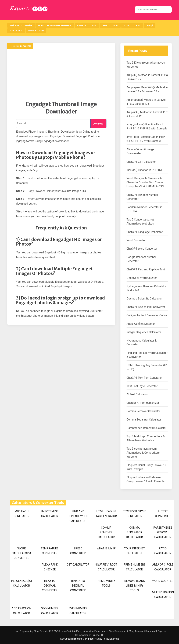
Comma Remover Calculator (143, 411)
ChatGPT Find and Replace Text (146, 269)
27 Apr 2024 (25, 46)
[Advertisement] (61, 76)
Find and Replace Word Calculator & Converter (147, 355)
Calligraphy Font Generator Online (147, 315)
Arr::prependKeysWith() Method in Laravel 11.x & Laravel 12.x (147, 89)
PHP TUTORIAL (110, 25)
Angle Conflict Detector (141, 324)
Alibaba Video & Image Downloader (140, 151)
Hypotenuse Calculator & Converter (142, 343)
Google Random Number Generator (141, 259)
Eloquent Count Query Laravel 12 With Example (146, 467)
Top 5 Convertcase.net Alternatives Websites (140, 222)
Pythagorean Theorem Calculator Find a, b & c (146, 288)
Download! (98, 123)
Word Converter (136, 240)
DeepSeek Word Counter (142, 278)
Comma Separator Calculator (144, 420)
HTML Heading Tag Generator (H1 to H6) (147, 367)
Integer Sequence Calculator (144, 332)
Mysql (150, 25)
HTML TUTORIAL (132, 25)
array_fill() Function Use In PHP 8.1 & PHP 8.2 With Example (146, 139)
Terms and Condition (82, 639)
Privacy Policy (102, 639)
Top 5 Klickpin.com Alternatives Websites (146, 65)
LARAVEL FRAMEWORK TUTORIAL (55, 25)
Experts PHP (98, 635)
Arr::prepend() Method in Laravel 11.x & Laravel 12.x (146, 102)
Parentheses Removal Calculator (146, 428)
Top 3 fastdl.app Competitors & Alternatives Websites (146, 438)
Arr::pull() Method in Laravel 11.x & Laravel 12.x (147, 77)
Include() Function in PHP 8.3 (144, 170)
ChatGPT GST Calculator (141, 162)
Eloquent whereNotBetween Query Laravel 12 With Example (146, 479)
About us (65, 639)
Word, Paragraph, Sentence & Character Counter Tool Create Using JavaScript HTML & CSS (145, 182)
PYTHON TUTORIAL (87, 25)
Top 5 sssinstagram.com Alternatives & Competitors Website (143, 453)
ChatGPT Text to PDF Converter (146, 307)
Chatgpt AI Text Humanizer (143, 403)
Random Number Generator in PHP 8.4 (144, 209)
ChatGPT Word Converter (142, 249)
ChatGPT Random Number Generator (142, 197)
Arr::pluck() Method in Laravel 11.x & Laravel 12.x (147, 114)
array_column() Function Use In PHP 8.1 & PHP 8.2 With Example (147, 126)
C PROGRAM (16, 31)
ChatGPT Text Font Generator (144, 378)
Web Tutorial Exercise (21, 25)
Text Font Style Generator (142, 386)
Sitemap (114, 639)
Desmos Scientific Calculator (144, 299)
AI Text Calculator (137, 394)
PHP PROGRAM (36, 31)
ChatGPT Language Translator (145, 232)
